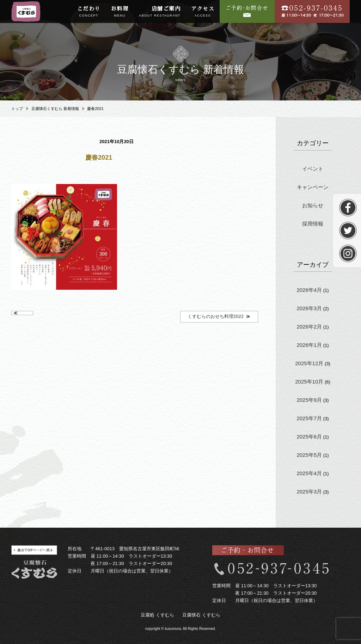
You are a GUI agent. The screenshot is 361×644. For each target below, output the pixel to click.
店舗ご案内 (160, 12)
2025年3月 (309, 492)
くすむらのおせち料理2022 (216, 316)
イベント (313, 169)
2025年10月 (309, 382)
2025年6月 (309, 437)
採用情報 (313, 224)
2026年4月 (309, 290)
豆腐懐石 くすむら (201, 615)
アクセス (203, 12)
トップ (17, 109)
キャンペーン (313, 187)
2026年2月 (309, 327)
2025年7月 (309, 418)
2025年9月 (309, 400)
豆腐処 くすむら (157, 615)
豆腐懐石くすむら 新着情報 (55, 109)
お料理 (120, 12)
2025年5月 (309, 455)
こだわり (89, 12)
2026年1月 (309, 345)
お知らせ (313, 205)
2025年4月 (309, 473)
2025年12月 (309, 363)
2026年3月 (309, 308)
